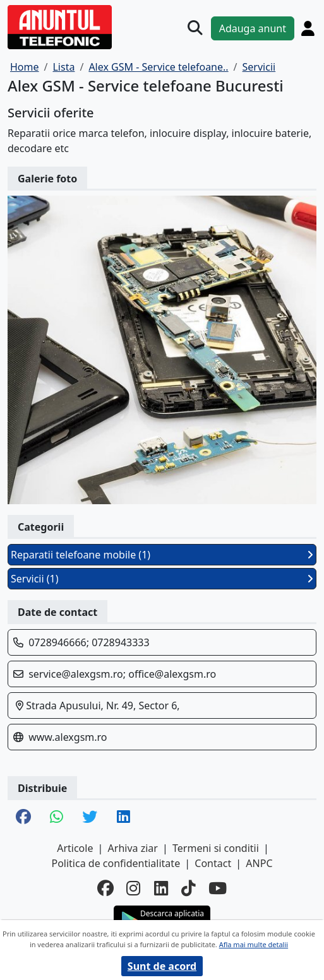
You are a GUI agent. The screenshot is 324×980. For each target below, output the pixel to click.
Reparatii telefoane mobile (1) (162, 555)
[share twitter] (90, 818)
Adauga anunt (253, 28)
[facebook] (105, 888)
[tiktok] (189, 888)
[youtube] (218, 888)
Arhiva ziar (133, 848)
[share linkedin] (123, 818)
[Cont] (308, 28)
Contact (213, 863)
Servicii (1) (162, 579)
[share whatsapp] (57, 818)
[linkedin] (161, 888)
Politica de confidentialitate (116, 863)
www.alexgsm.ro (68, 737)
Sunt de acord (162, 966)
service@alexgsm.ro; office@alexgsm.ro (122, 674)
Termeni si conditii (216, 848)
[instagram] (134, 888)
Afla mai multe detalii (254, 944)
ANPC (259, 863)
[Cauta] (195, 28)
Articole (75, 848)
